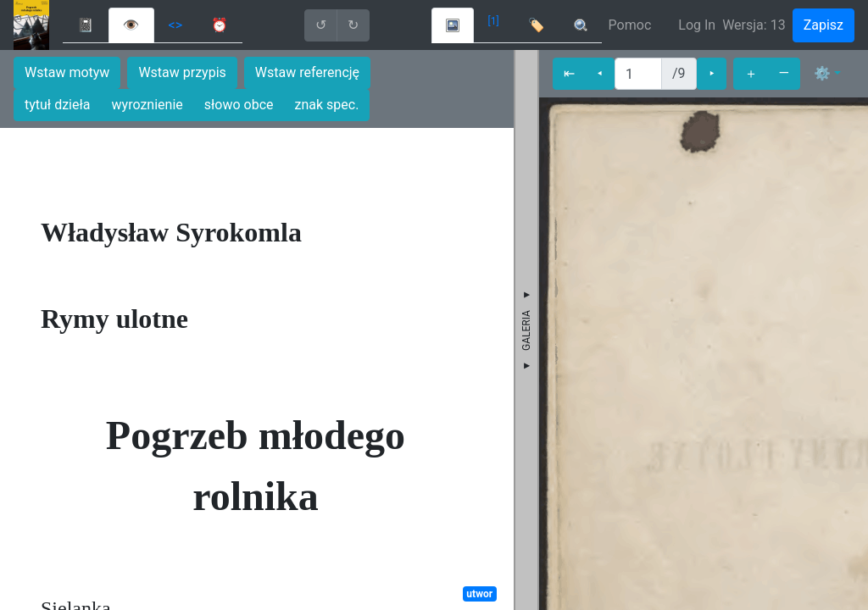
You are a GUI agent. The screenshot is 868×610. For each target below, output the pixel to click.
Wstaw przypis (182, 72)
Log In (697, 25)
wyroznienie (147, 105)
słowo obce (239, 105)
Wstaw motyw (67, 72)
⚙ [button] (822, 73)
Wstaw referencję (307, 72)
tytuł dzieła (58, 105)
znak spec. (327, 105)
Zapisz (823, 25)
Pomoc (630, 25)
